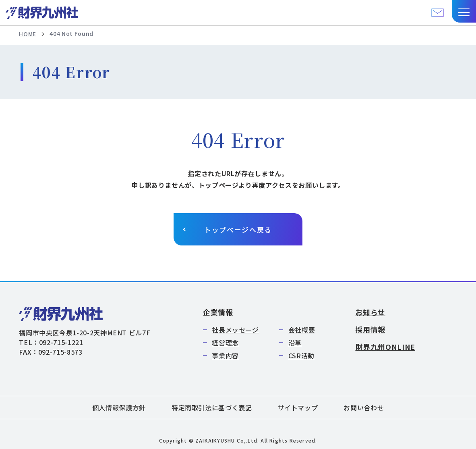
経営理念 (225, 343)
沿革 (295, 343)
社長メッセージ (235, 330)
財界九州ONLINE (385, 347)
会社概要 (302, 330)
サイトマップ (298, 407)
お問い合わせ (364, 407)
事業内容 (225, 355)
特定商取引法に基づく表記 (212, 407)
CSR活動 (301, 355)
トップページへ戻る (238, 230)
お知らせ (370, 312)
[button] (464, 11)
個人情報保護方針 (119, 407)
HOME (28, 34)
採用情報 (370, 329)
